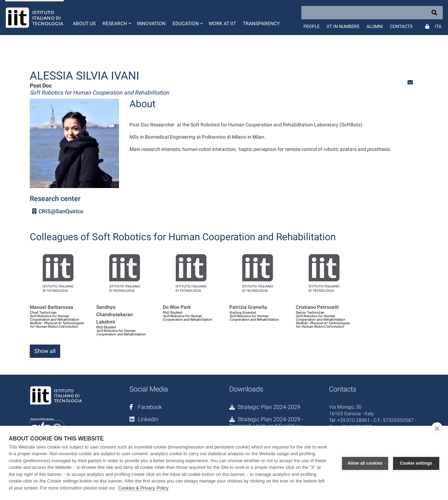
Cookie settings (416, 463)
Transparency (261, 23)
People (311, 26)
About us (84, 23)
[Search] (372, 13)
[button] (116, 18)
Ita (438, 26)
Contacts (401, 26)
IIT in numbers (343, 26)
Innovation (151, 23)
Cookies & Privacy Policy (143, 488)
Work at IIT (222, 23)
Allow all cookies (365, 463)
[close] (437, 428)
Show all (45, 351)
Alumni (375, 26)
